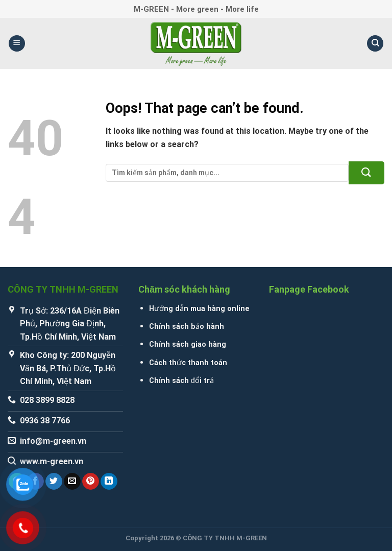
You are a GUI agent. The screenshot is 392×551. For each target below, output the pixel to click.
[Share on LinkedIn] (109, 482)
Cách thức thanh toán (188, 363)
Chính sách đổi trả (181, 381)
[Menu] (17, 44)
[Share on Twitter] (54, 482)
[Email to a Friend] (72, 482)
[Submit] (366, 173)
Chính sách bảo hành (187, 327)
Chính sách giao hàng (188, 344)
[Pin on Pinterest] (91, 482)
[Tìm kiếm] (375, 44)
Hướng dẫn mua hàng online (199, 309)
